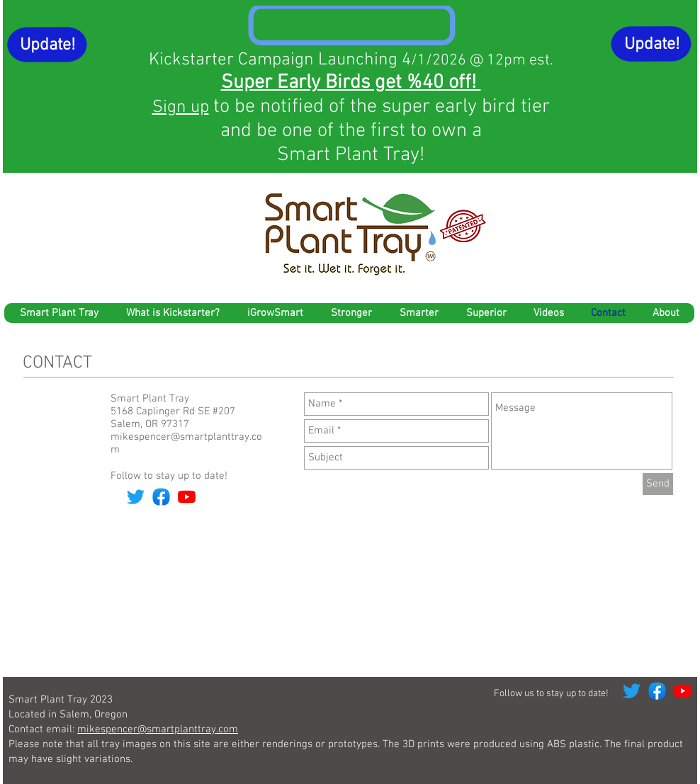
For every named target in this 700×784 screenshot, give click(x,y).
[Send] (658, 484)
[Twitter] (136, 497)
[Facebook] (161, 497)
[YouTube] (187, 497)
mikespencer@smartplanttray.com (158, 729)
